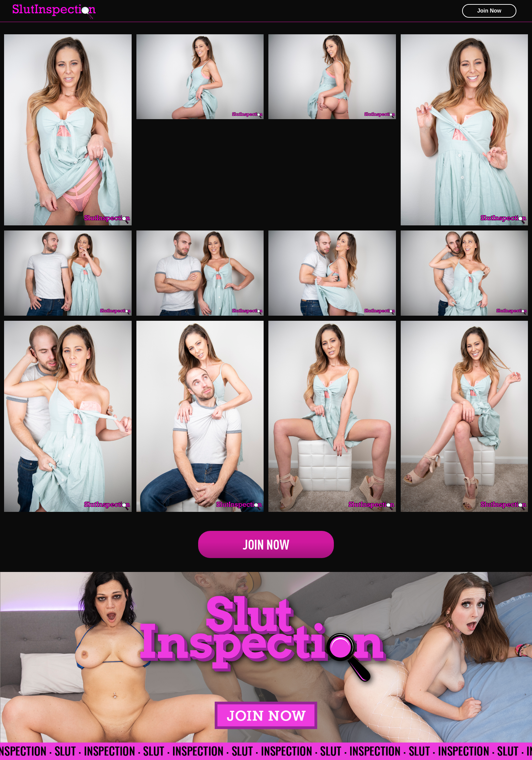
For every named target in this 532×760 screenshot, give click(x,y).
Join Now (266, 544)
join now (489, 11)
